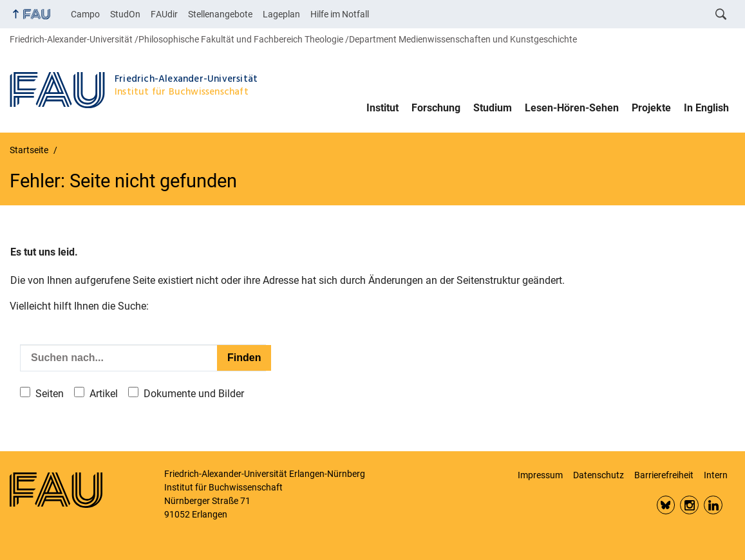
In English (706, 108)
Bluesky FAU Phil (666, 505)
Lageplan (281, 14)
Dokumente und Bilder (194, 394)
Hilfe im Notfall (340, 14)
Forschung (436, 108)
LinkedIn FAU (713, 505)
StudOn (125, 14)
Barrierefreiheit (664, 475)
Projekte (651, 108)
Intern (716, 475)
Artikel (104, 394)
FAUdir (164, 14)
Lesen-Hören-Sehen (572, 108)
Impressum (540, 475)
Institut (382, 108)
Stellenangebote (220, 14)
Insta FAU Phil (689, 505)
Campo (85, 14)
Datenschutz (599, 475)
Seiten (50, 394)
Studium (493, 108)
